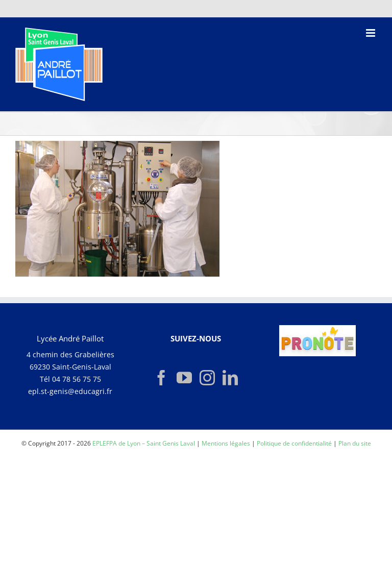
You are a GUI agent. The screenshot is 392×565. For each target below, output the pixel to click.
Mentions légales (226, 443)
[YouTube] (184, 378)
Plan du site (355, 443)
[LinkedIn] (230, 378)
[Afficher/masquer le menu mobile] (371, 33)
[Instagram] (207, 378)
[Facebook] (161, 378)
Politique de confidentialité (294, 443)
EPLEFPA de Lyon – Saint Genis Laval (144, 443)
